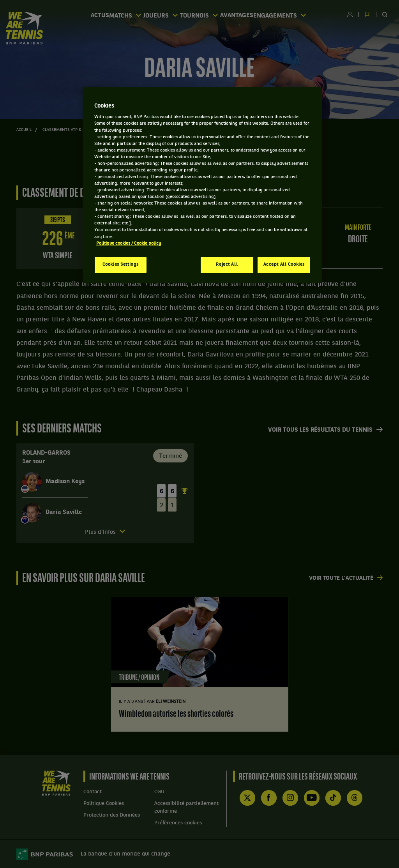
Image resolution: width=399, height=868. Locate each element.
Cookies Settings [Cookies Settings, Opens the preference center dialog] (121, 265)
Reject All (227, 265)
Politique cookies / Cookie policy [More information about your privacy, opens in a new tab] (129, 243)
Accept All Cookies (284, 265)
